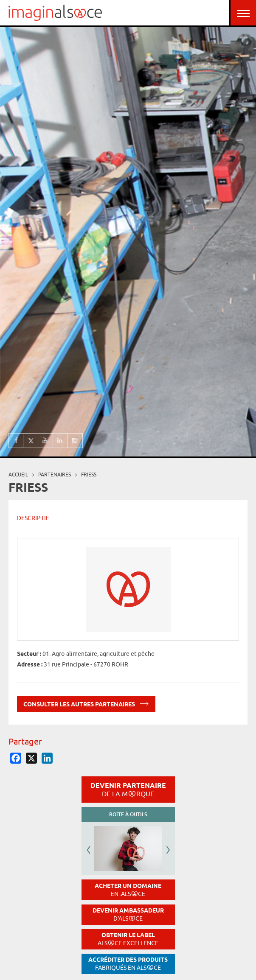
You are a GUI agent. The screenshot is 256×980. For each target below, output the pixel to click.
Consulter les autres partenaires (86, 703)
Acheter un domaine (128, 890)
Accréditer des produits (128, 964)
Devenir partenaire (128, 790)
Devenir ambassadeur (128, 914)
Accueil (18, 475)
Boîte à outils (128, 814)
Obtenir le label (128, 939)
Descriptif (33, 518)
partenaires (55, 475)
